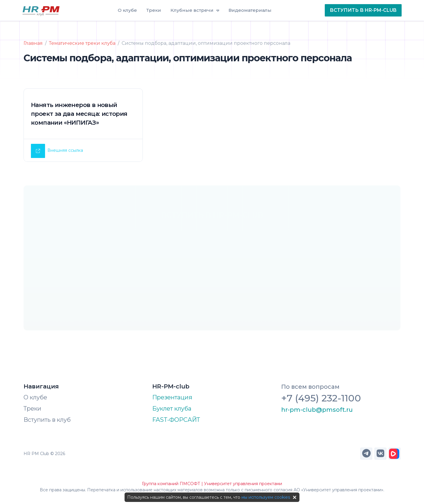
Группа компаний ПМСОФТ (171, 484)
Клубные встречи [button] (192, 10)
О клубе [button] (127, 10)
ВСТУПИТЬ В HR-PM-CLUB (363, 10)
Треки (32, 409)
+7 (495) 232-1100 (321, 398)
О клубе (35, 397)
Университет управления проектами (243, 484)
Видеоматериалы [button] (250, 10)
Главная (33, 43)
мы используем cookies (266, 497)
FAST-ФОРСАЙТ (176, 420)
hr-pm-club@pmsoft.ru (317, 410)
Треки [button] (154, 10)
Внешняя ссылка (65, 150)
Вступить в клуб (47, 420)
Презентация (172, 397)
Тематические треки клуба (82, 43)
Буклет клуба (172, 409)
